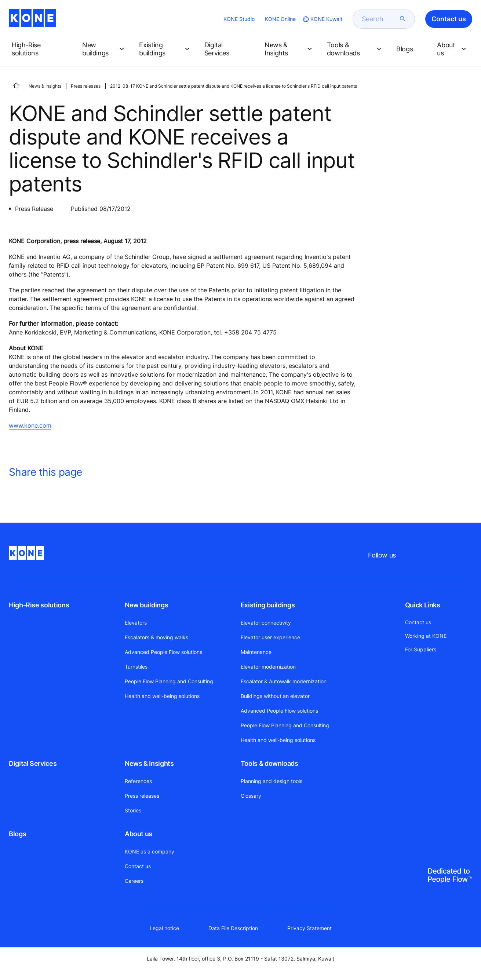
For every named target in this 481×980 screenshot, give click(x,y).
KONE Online (280, 19)
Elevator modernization (268, 667)
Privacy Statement (309, 928)
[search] (379, 19)
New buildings (146, 605)
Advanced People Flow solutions (163, 652)
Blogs (17, 834)
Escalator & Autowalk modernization (284, 681)
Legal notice (164, 928)
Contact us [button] (449, 19)
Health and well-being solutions (162, 696)
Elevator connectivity (266, 623)
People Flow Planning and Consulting (169, 681)
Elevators (136, 623)
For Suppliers (421, 649)
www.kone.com (30, 425)
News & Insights (45, 86)
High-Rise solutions (39, 605)
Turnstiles (136, 667)
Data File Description (233, 928)
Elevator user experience (270, 637)
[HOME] (16, 85)
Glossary (251, 796)
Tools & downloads (269, 763)
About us (139, 834)
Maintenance (256, 652)
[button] (41, 49)
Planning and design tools (272, 781)
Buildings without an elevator (275, 696)
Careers (134, 881)
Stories (133, 810)
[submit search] (403, 19)
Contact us (138, 866)
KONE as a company (150, 851)
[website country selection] (322, 19)
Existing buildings (268, 605)
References (138, 781)
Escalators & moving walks (156, 637)
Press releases (86, 86)
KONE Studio (239, 19)
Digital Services (33, 763)
